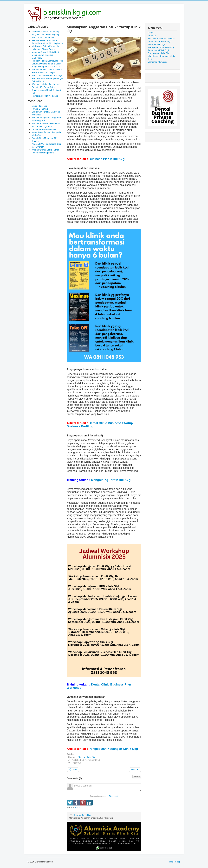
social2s (77, 808)
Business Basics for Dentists (161, 39)
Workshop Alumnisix (157, 62)
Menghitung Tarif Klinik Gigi (111, 480)
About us (152, 36)
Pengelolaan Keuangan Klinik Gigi (113, 749)
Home (151, 33)
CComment (113, 796)
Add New (137, 777)
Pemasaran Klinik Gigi (158, 50)
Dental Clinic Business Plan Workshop (99, 686)
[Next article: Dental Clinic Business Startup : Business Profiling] (135, 770)
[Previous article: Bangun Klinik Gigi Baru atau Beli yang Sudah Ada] (73, 770)
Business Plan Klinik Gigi (107, 159)
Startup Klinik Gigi (156, 44)
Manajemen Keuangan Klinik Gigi (161, 58)
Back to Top (175, 862)
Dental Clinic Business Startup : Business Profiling (101, 425)
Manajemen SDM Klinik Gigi (161, 47)
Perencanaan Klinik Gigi (159, 41)
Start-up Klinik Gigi (87, 757)
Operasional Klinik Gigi (159, 53)
